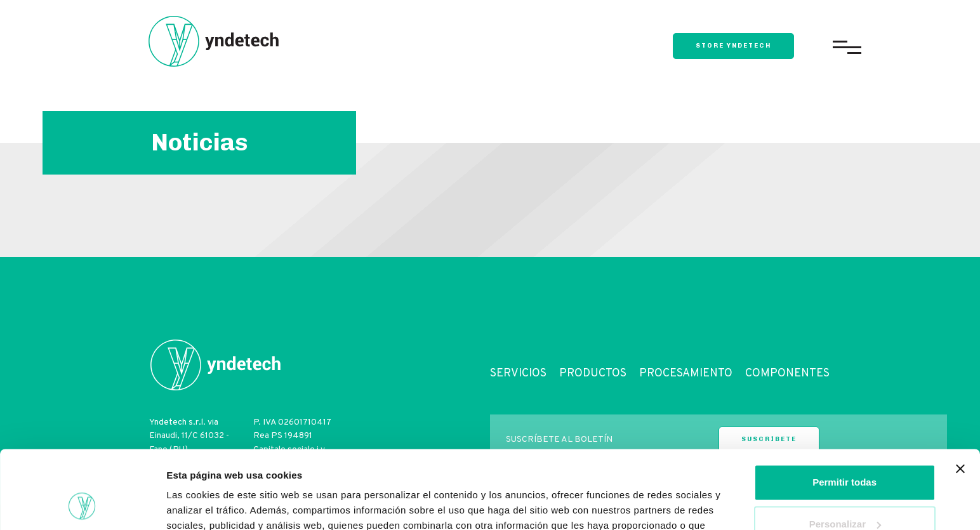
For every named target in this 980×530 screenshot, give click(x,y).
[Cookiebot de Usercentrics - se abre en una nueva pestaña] (82, 505)
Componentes (787, 374)
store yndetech (733, 46)
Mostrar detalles (203, 505)
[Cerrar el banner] (960, 398)
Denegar (845, 495)
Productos (593, 374)
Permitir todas (844, 412)
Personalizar (845, 453)
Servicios (518, 374)
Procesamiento (686, 374)
